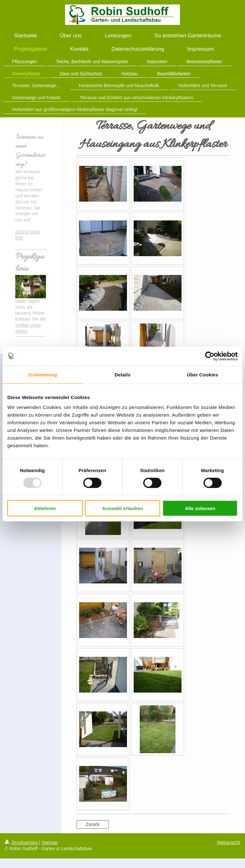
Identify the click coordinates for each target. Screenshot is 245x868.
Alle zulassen (200, 508)
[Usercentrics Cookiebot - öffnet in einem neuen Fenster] (210, 356)
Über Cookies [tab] (203, 374)
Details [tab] (122, 374)
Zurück (93, 824)
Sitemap (50, 842)
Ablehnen (45, 508)
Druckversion (22, 842)
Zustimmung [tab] (43, 374)
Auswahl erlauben (122, 508)
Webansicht (229, 842)
